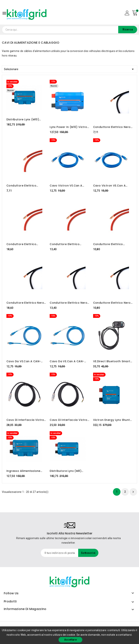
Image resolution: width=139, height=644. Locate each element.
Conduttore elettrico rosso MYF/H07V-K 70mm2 (69, 244)
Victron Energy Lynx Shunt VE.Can (112, 420)
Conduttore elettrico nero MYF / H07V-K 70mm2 (68, 303)
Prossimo (133, 492)
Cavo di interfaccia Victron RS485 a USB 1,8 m (69, 420)
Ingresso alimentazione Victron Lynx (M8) (23, 471)
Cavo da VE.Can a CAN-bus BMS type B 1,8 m (67, 361)
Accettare (71, 640)
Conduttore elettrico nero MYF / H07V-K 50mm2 (112, 303)
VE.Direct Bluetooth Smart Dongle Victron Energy (112, 361)
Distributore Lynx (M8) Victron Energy (66, 471)
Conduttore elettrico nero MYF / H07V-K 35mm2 (112, 127)
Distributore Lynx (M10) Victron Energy (23, 119)
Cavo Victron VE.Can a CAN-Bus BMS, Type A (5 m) (69, 186)
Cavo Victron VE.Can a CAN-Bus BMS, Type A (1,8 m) (111, 186)
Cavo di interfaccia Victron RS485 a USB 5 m (26, 420)
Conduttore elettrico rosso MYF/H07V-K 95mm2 (26, 244)
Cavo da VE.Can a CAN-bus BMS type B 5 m (24, 361)
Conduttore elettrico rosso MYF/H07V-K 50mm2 (113, 244)
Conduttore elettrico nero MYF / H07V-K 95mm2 (25, 303)
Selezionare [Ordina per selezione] (69, 69)
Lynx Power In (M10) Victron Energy (69, 127)
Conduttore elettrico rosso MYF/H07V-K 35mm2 (26, 186)
